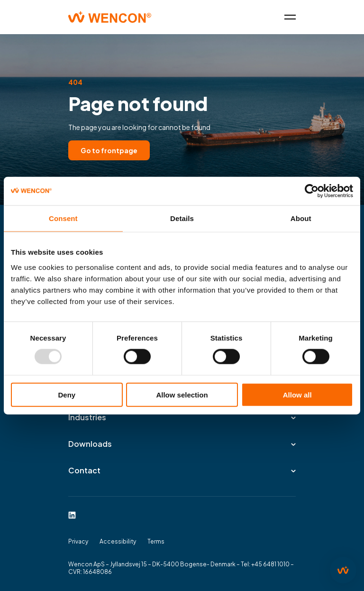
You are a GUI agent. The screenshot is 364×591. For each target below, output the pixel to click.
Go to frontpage (109, 150)
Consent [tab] (63, 218)
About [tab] (301, 218)
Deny (67, 394)
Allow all (297, 394)
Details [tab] (182, 218)
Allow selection (182, 394)
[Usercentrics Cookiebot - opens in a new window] (312, 191)
